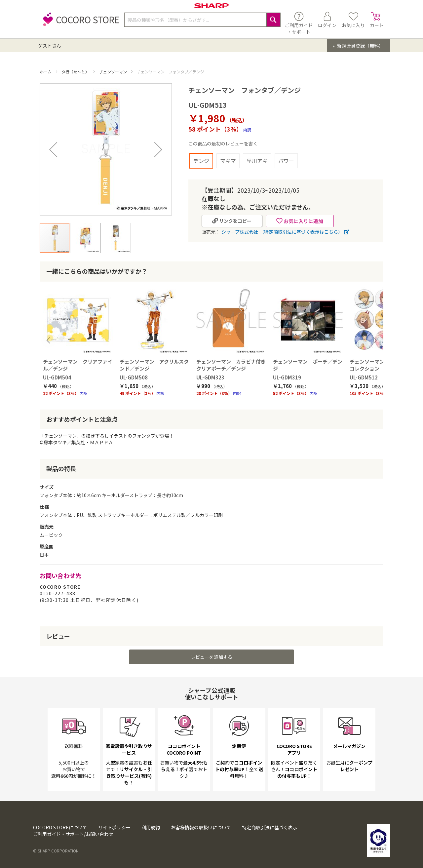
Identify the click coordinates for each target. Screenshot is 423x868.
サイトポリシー (114, 827)
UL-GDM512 (364, 377)
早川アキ (257, 161)
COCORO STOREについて (60, 827)
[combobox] (202, 20)
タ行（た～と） (76, 72)
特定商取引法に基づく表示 (270, 827)
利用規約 (151, 827)
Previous (49, 340)
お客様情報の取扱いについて (201, 827)
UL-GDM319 (287, 377)
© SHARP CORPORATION (56, 851)
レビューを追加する (211, 657)
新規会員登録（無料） (360, 46)
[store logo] (79, 23)
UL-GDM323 (210, 377)
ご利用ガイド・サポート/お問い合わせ (73, 834)
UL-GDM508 (134, 377)
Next (374, 340)
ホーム (46, 72)
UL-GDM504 (57, 377)
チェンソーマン (114, 72)
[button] (53, 149)
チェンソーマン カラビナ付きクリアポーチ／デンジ (231, 365)
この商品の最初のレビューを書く (223, 143)
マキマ (228, 161)
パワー (286, 161)
